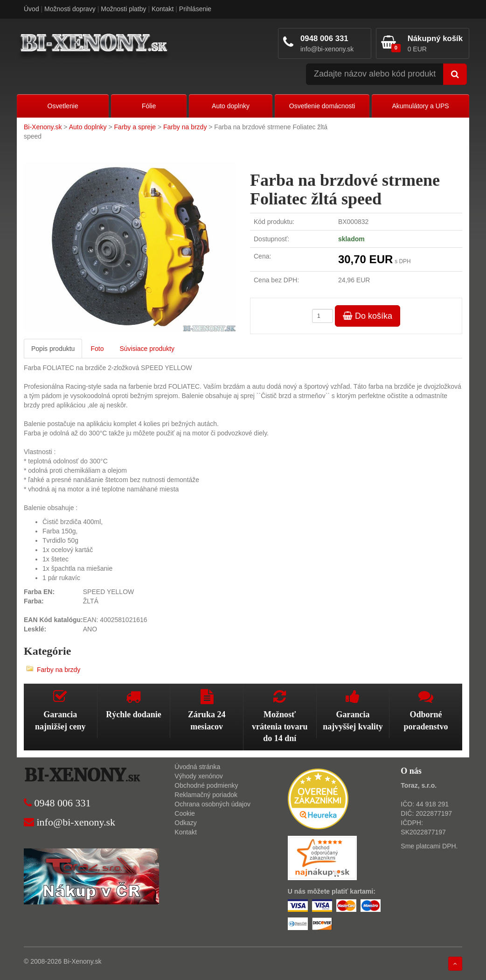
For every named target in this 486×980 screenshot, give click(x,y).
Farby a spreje (135, 127)
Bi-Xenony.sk (43, 127)
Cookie (185, 813)
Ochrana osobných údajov (212, 804)
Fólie (149, 106)
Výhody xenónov (199, 776)
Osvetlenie (63, 106)
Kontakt (163, 9)
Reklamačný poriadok (206, 795)
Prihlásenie (195, 9)
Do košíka (368, 316)
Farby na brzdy (185, 127)
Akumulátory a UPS (420, 106)
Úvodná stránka (197, 767)
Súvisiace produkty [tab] (147, 349)
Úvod (31, 9)
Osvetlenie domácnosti (322, 106)
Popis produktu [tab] (53, 349)
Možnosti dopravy (70, 9)
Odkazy (185, 823)
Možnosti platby (123, 9)
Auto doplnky (231, 106)
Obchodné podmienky (206, 785)
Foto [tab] (97, 349)
